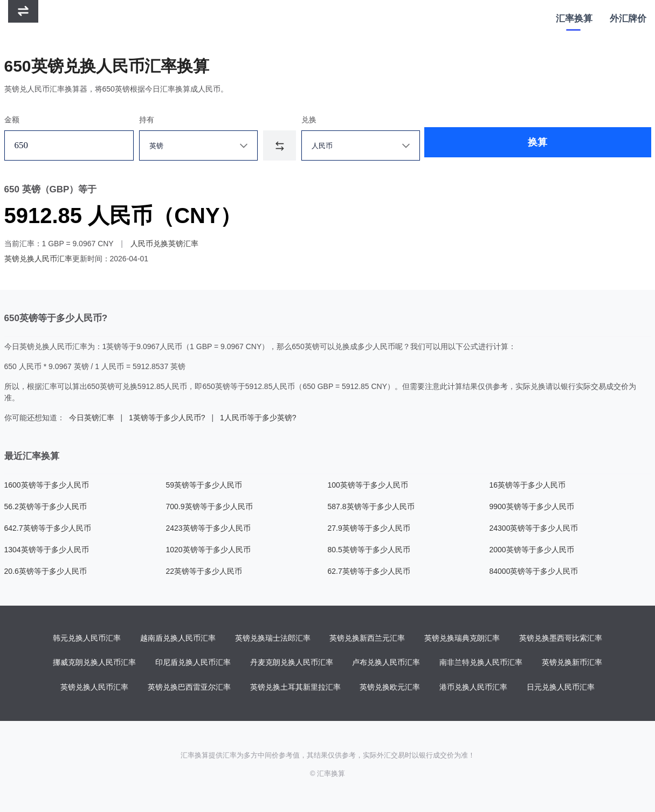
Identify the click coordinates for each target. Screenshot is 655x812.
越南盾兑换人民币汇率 (178, 639)
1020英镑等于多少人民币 (208, 550)
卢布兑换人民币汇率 (386, 663)
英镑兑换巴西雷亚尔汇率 (189, 688)
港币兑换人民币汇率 (473, 688)
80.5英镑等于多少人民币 (369, 550)
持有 (154, 120)
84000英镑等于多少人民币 (534, 571)
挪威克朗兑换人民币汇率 (94, 663)
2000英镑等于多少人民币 (532, 550)
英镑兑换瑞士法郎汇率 (273, 639)
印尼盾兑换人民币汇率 (193, 663)
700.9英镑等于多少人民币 (209, 506)
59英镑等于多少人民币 (204, 485)
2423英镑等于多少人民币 (208, 528)
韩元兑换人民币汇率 (87, 639)
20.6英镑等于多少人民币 (46, 571)
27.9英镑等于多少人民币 (369, 528)
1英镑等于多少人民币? (167, 418)
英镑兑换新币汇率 (572, 663)
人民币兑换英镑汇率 (164, 244)
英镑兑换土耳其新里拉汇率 (295, 688)
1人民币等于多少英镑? (258, 418)
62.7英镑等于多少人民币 (369, 571)
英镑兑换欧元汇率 (390, 688)
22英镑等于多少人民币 (204, 571)
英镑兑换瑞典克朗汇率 (462, 639)
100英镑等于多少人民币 (368, 485)
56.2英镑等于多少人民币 (46, 506)
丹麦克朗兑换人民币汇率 (292, 663)
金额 (12, 120)
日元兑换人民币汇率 (561, 688)
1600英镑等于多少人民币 (47, 485)
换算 (488, 145)
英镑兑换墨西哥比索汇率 (561, 639)
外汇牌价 (628, 19)
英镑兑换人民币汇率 (38, 259)
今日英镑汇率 (92, 418)
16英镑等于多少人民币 (528, 485)
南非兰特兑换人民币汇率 (481, 663)
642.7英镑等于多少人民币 (48, 528)
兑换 (325, 120)
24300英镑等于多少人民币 (534, 528)
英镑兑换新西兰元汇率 (367, 639)
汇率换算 (574, 19)
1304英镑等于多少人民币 (47, 550)
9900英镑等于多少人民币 (532, 506)
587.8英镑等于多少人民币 (371, 506)
